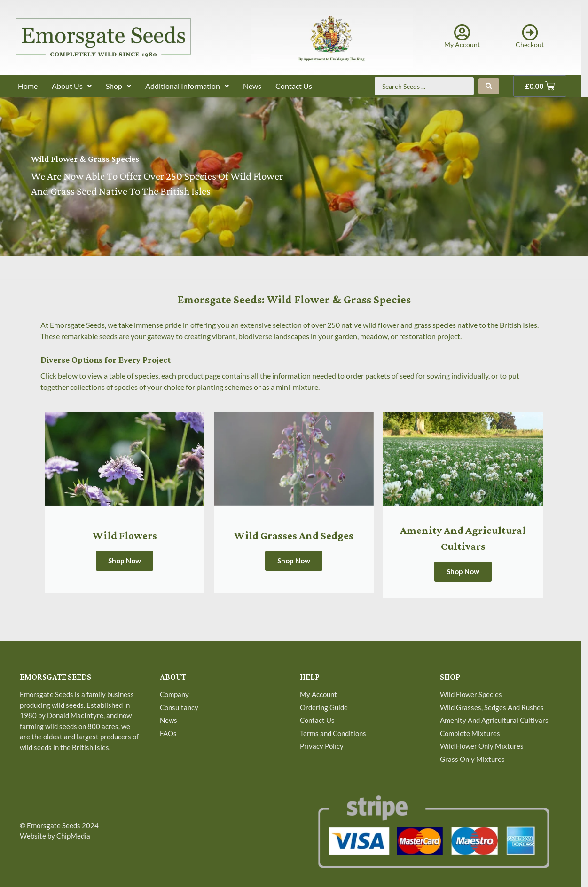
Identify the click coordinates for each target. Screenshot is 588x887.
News (252, 86)
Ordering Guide (324, 707)
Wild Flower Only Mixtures (482, 746)
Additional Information (187, 86)
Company (174, 694)
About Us (72, 86)
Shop (118, 86)
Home (28, 86)
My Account (462, 44)
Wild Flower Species (471, 694)
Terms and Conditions (333, 733)
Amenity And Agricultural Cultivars (494, 720)
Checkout (530, 44)
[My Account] (462, 32)
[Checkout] (530, 32)
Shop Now (125, 561)
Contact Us (294, 86)
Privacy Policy (322, 746)
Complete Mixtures (470, 733)
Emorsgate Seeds (54, 825)
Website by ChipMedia (55, 836)
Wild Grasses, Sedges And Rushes (492, 707)
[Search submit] (489, 86)
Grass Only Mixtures (472, 759)
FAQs (168, 733)
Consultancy (179, 707)
